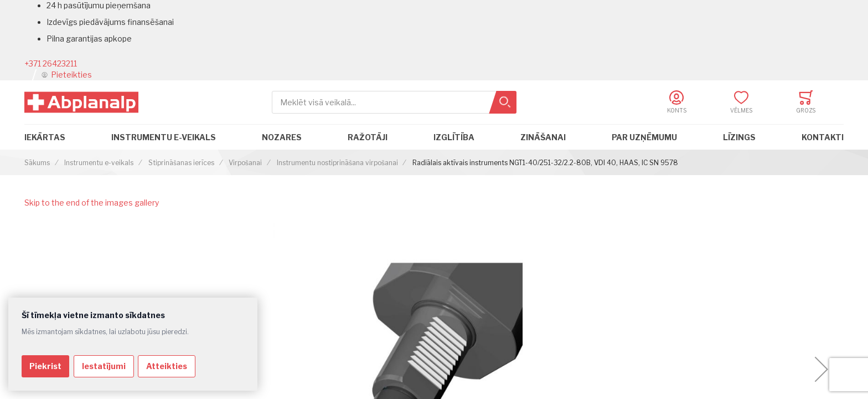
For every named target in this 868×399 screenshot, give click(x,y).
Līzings (739, 137)
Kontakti (823, 137)
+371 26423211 (51, 63)
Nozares (282, 137)
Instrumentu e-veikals (164, 137)
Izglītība (454, 137)
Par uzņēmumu (644, 137)
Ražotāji (368, 137)
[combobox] (394, 102)
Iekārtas (45, 137)
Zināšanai (543, 137)
